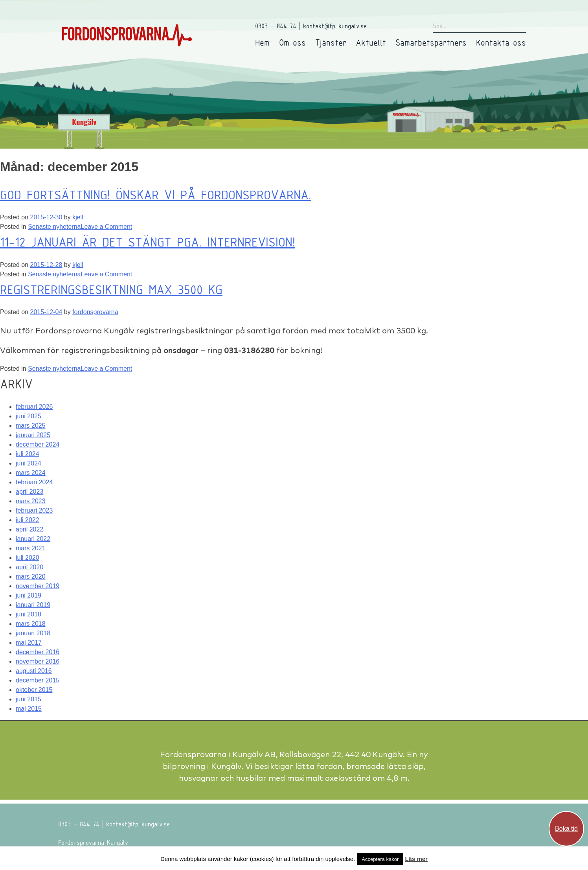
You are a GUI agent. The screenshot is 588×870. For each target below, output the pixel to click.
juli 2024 (28, 454)
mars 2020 (31, 577)
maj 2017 (29, 643)
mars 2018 (31, 624)
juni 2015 (28, 699)
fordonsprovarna (95, 312)
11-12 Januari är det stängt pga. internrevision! (148, 242)
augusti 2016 (34, 671)
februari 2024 (34, 482)
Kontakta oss (501, 42)
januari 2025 (33, 435)
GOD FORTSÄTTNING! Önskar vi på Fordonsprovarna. (156, 195)
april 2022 (29, 529)
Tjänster (331, 42)
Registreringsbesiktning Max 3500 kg (111, 289)
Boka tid (566, 829)
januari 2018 (33, 633)
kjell (78, 217)
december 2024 (38, 444)
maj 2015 (29, 709)
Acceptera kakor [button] (380, 859)
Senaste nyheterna (54, 227)
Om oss (292, 42)
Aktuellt (371, 42)
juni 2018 (28, 614)
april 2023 (29, 492)
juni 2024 (28, 463)
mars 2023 (31, 501)
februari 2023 (34, 510)
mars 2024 (31, 473)
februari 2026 (34, 407)
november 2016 (38, 661)
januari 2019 (33, 605)
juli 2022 (28, 520)
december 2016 (38, 652)
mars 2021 (31, 548)
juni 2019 (28, 595)
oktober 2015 (34, 690)
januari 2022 (33, 539)
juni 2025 (28, 416)
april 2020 (29, 567)
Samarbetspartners (431, 42)
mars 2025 (31, 426)
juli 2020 (28, 558)
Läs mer (416, 859)
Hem (262, 42)
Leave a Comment (106, 227)
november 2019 (38, 586)
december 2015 (38, 680)
